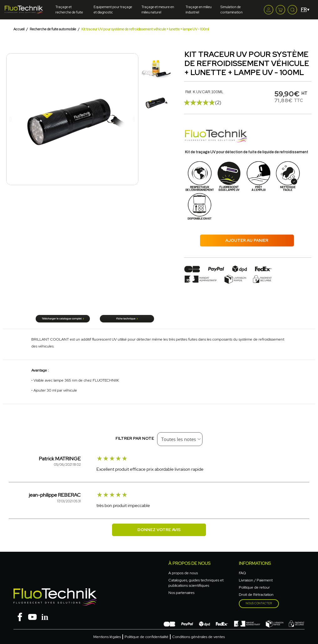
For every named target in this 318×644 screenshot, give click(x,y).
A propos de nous (183, 573)
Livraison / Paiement (256, 580)
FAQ (242, 573)
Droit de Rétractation (256, 595)
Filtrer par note (135, 438)
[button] (10, 119)
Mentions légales (107, 637)
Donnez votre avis (159, 530)
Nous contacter (259, 603)
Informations (255, 563)
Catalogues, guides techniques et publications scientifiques (196, 583)
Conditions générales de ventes (198, 637)
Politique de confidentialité (146, 637)
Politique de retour (254, 587)
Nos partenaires (181, 593)
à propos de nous (189, 563)
